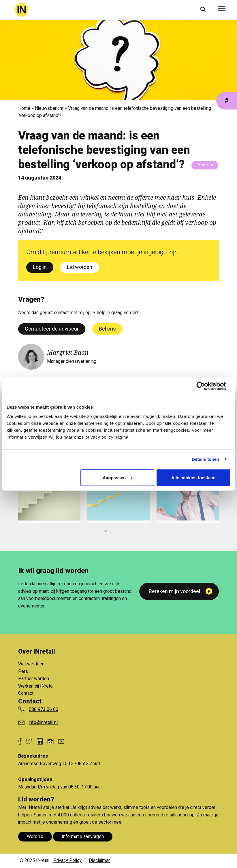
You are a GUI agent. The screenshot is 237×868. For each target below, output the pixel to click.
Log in (40, 267)
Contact (26, 693)
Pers (23, 671)
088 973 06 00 (44, 710)
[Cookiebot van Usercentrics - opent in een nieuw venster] (205, 386)
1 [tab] (106, 530)
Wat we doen (31, 664)
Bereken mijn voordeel (174, 591)
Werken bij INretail (36, 686)
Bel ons (107, 329)
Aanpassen (118, 477)
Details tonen (205, 459)
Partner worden (34, 679)
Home (24, 108)
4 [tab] (131, 530)
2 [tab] (114, 530)
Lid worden (80, 267)
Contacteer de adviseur (52, 329)
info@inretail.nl (43, 722)
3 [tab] (123, 530)
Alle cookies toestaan (193, 477)
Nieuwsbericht (49, 108)
